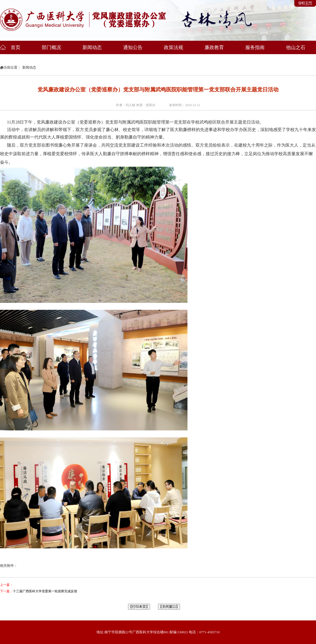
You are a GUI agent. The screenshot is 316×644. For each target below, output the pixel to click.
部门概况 (51, 47)
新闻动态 (92, 47)
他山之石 (296, 47)
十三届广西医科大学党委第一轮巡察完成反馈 (45, 591)
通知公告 (133, 47)
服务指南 (255, 47)
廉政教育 (214, 47)
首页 (16, 47)
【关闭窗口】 (169, 607)
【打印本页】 (139, 607)
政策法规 (174, 47)
